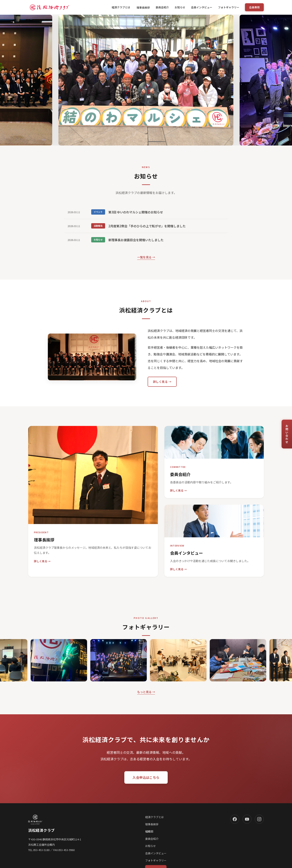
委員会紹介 (162, 7)
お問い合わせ (287, 434)
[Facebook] (235, 819)
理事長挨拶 (143, 7)
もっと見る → (146, 692)
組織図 (149, 831)
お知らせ (180, 7)
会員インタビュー (202, 7)
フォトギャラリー (229, 7)
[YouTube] (247, 819)
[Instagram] (259, 819)
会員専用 (254, 7)
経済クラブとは (121, 7)
